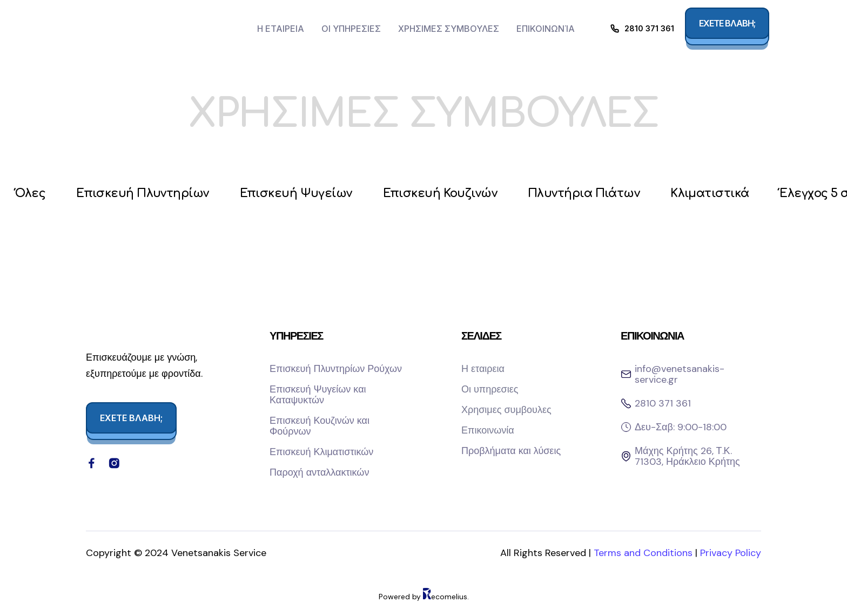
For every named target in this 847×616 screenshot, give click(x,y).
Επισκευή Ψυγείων (304, 194)
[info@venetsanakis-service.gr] (626, 375)
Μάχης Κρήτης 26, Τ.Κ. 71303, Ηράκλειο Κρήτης (687, 457)
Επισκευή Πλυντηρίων (147, 194)
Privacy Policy (731, 564)
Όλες (32, 194)
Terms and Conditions (644, 564)
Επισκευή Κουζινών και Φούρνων (320, 427)
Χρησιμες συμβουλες (449, 29)
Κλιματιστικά (730, 194)
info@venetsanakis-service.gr (680, 375)
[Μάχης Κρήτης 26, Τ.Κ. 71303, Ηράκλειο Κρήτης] (626, 457)
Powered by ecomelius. (424, 608)
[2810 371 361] (615, 29)
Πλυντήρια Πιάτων (600, 194)
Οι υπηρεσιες (351, 29)
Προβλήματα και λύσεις (511, 452)
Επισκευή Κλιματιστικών (321, 453)
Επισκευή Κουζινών (452, 194)
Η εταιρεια (281, 29)
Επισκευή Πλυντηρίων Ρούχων (336, 370)
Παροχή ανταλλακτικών (319, 473)
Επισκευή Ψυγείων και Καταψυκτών (318, 396)
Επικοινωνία (546, 29)
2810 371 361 (649, 28)
